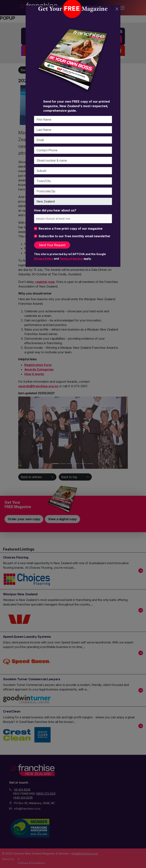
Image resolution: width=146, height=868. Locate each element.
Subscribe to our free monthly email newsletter (75, 236)
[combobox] (73, 219)
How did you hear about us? (55, 210)
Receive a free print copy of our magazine (71, 229)
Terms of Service (71, 259)
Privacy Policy (44, 259)
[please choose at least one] (59, 219)
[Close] (117, 9)
